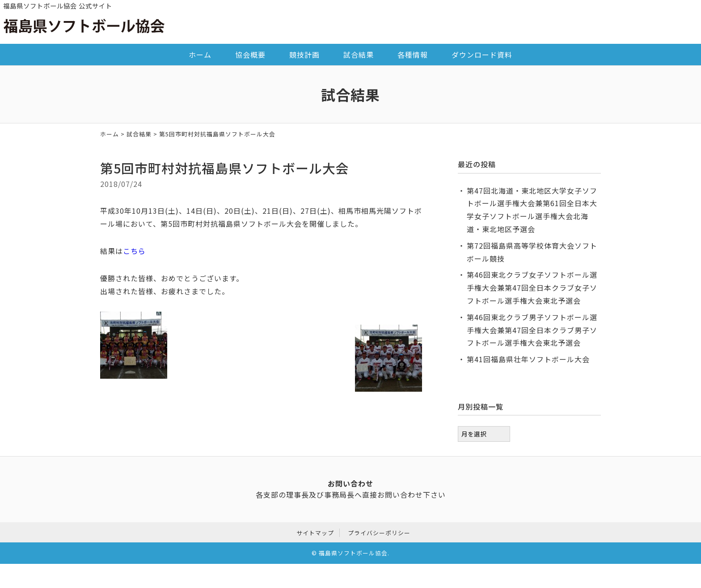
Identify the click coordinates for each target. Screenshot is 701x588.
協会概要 (250, 55)
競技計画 (304, 55)
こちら (134, 251)
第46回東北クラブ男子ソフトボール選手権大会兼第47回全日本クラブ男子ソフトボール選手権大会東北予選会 (532, 330)
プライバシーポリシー (379, 531)
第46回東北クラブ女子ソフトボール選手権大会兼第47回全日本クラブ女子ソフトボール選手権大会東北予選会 (532, 288)
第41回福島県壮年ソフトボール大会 (528, 359)
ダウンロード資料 (482, 55)
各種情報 (413, 55)
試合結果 (359, 55)
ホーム (200, 55)
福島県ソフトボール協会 (353, 552)
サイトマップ (315, 531)
